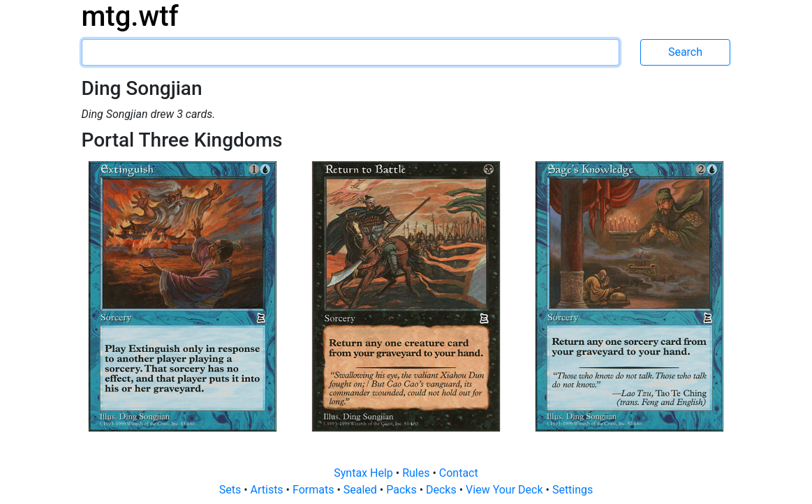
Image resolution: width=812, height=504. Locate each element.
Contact (459, 473)
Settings (573, 490)
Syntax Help (365, 473)
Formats (315, 490)
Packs (403, 490)
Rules (417, 473)
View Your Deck (505, 490)
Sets (231, 490)
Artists (268, 490)
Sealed (362, 490)
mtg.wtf (130, 16)
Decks (443, 490)
